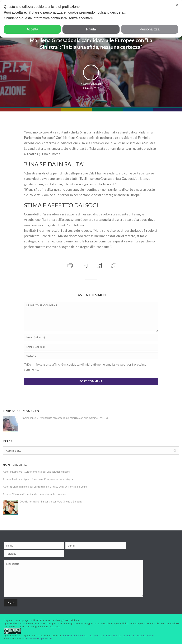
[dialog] (91, 19)
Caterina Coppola (93, 84)
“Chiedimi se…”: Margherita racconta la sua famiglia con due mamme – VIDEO (65, 418)
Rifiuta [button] (91, 29)
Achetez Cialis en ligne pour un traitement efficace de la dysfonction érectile (45, 487)
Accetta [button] (32, 29)
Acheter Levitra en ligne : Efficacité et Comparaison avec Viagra (38, 479)
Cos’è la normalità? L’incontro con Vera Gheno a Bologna (51, 502)
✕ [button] (177, 5)
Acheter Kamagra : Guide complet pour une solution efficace (36, 472)
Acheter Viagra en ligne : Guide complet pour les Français (35, 494)
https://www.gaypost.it (39, 639)
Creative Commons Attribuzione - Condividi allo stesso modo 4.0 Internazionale (108, 635)
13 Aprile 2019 (91, 88)
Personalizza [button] (150, 29)
